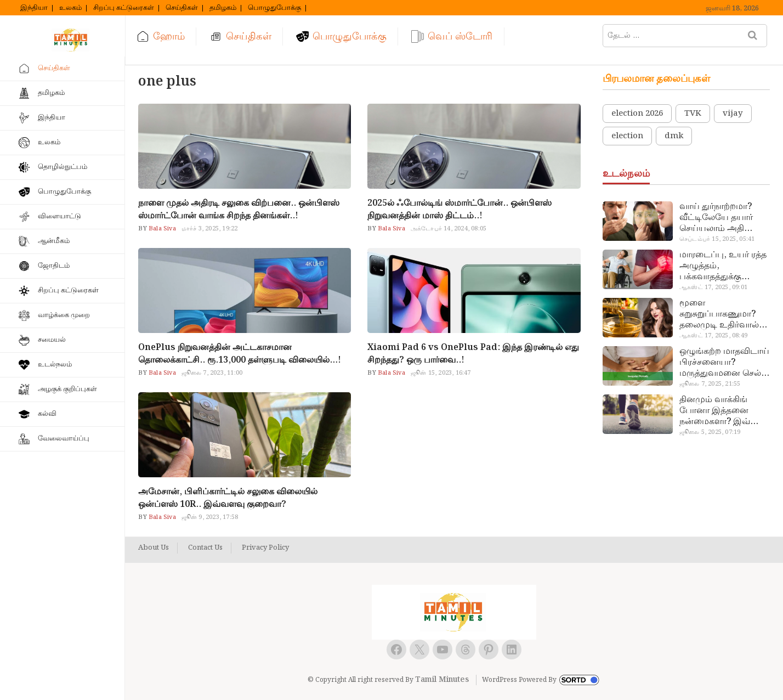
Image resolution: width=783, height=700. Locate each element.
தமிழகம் (223, 8)
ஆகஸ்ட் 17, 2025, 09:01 (713, 287)
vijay (733, 114)
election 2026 (637, 114)
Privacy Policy (265, 548)
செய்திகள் (182, 8)
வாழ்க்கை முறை (64, 315)
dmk (674, 136)
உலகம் (70, 8)
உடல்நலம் (55, 365)
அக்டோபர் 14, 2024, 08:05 (449, 229)
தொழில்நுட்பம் (63, 167)
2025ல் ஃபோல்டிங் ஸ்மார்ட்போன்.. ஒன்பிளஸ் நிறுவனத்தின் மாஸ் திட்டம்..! (459, 210)
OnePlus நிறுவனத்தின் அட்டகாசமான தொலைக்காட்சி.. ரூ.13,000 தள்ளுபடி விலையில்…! (240, 354)
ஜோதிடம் (54, 266)
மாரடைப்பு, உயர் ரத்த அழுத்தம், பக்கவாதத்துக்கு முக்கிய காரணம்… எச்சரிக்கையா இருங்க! (724, 266)
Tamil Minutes (442, 680)
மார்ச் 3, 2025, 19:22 (210, 229)
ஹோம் (169, 36)
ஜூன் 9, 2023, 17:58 (210, 517)
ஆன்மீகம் (54, 241)
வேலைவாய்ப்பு (64, 439)
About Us (154, 548)
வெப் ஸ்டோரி (460, 36)
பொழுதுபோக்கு (274, 8)
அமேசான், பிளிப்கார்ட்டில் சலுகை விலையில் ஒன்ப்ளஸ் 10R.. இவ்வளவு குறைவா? (228, 498)
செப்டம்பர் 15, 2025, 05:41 (717, 239)
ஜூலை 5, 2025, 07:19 (710, 432)
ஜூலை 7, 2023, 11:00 (212, 373)
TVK (693, 114)
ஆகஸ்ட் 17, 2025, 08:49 (713, 336)
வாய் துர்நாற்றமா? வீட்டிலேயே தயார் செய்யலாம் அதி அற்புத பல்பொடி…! (719, 218)
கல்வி (47, 414)
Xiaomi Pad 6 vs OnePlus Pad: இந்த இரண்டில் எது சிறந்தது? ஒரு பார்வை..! (473, 354)
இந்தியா (34, 8)
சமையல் (52, 340)
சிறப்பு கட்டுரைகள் (124, 8)
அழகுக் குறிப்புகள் (67, 389)
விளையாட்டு (59, 216)
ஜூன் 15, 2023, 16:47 (441, 373)
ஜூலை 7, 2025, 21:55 (710, 384)
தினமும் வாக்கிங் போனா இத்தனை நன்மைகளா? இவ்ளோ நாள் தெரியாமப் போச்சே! (724, 411)
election (627, 136)
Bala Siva (161, 229)
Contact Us (205, 548)
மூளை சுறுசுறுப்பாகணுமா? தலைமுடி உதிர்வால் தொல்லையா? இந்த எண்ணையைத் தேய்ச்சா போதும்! (719, 314)
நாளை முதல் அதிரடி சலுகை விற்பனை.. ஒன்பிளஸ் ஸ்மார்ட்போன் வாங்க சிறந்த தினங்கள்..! (239, 210)
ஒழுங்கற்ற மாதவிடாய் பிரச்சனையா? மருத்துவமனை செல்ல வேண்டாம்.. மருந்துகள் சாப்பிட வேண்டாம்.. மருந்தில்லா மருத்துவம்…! (724, 363)
